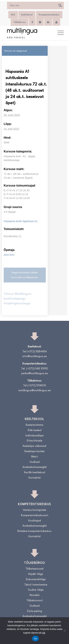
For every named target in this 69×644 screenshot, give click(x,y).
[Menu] (59, 33)
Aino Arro (9, 255)
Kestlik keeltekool (35, 473)
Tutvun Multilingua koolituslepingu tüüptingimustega (17, 299)
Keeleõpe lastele (34, 451)
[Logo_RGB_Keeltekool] (29, 33)
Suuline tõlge (36, 590)
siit (44, 633)
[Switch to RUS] (13, 15)
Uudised (35, 462)
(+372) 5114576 (37, 386)
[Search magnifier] (60, 6)
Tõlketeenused (34, 569)
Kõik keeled (35, 430)
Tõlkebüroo (20, 22)
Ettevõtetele (35, 441)
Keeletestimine (34, 425)
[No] (64, 631)
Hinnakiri (34, 595)
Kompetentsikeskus (49, 15)
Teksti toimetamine (36, 585)
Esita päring (35, 611)
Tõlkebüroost (35, 601)
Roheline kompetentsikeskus (34, 531)
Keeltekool (27, 15)
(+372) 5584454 (37, 352)
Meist (34, 457)
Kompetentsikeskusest (35, 516)
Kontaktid (34, 478)
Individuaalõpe (35, 436)
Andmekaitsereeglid (34, 467)
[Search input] (33, 6)
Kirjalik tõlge (36, 574)
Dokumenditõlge (36, 580)
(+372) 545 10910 (37, 369)
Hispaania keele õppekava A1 (21, 221)
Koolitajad (35, 521)
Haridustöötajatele (35, 510)
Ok (35, 639)
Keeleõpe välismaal (34, 446)
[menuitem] (59, 33)
